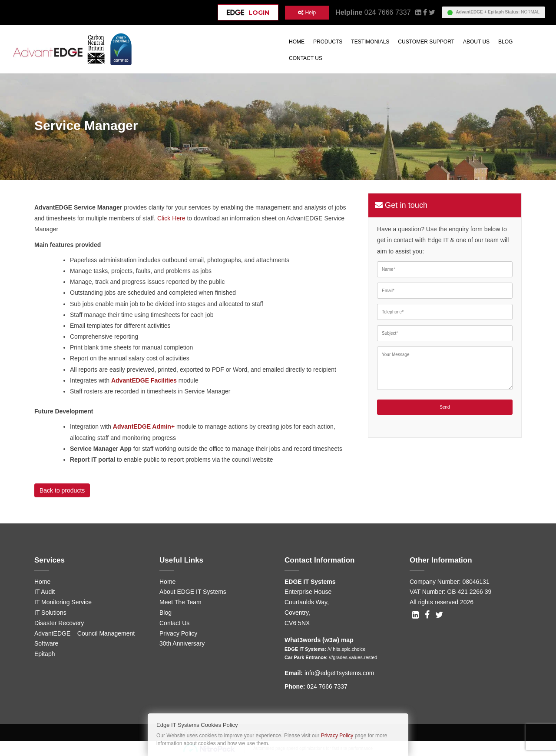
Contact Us (306, 58)
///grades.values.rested (353, 657)
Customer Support (426, 42)
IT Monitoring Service (63, 602)
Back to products (62, 490)
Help (307, 13)
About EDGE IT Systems (193, 592)
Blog (505, 42)
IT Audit (45, 592)
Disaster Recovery (59, 623)
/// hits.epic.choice (346, 649)
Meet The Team (180, 602)
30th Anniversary (182, 643)
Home (297, 42)
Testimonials (370, 42)
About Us (476, 42)
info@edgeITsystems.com (339, 673)
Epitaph (45, 654)
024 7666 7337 (388, 12)
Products (328, 42)
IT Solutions (50, 613)
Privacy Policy (178, 633)
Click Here (171, 218)
